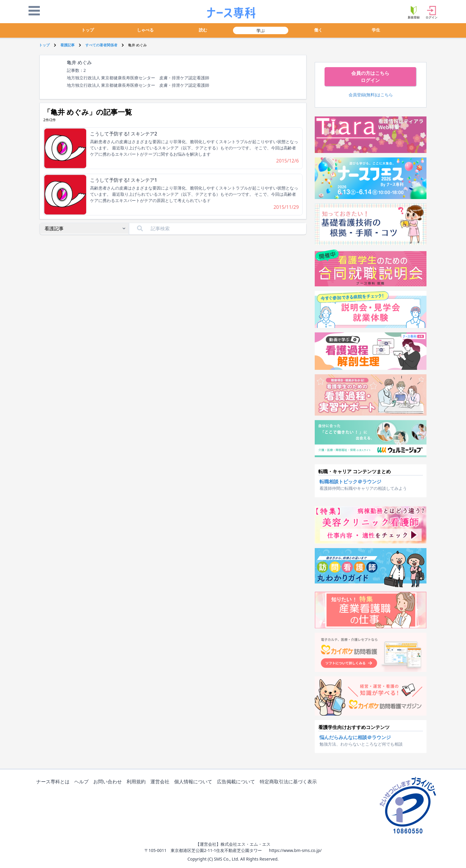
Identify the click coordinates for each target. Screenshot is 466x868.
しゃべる (145, 30)
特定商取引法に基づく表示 (289, 782)
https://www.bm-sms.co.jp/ (295, 850)
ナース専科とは (54, 782)
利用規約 (137, 782)
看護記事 (67, 45)
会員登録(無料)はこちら (371, 95)
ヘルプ (83, 782)
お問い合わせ (109, 782)
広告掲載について (237, 782)
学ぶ (261, 30)
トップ (88, 30)
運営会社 (161, 782)
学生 (376, 30)
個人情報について (194, 782)
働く (318, 30)
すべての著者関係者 (101, 45)
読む (203, 30)
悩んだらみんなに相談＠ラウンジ (355, 737)
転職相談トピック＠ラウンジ (350, 482)
